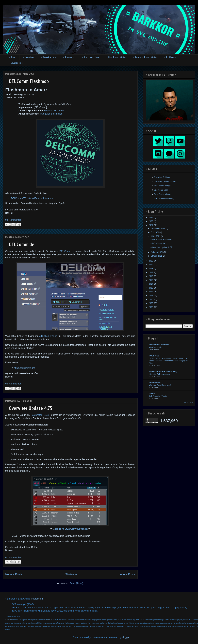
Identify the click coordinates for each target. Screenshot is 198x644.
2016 (151, 276)
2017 (151, 272)
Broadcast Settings (162, 186)
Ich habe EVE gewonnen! (160, 374)
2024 (151, 218)
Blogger (126, 637)
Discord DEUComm (54, 111)
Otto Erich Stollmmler (51, 114)
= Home (12, 57)
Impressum (37, 599)
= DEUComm (170, 57)
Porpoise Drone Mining (164, 199)
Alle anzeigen (188, 403)
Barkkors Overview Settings (70, 529)
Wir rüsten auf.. (155, 347)
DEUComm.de (67, 251)
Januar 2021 (157, 256)
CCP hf (50, 620)
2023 (151, 221)
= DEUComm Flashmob (27, 81)
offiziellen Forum (48, 336)
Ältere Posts (128, 574)
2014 (151, 284)
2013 (151, 288)
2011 (151, 295)
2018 (151, 269)
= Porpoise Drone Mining (145, 57)
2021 (151, 225)
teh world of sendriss (159, 345)
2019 (151, 265)
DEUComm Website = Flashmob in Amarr (32, 198)
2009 (151, 303)
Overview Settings (162, 177)
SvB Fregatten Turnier (158, 396)
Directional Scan (161, 190)
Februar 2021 (157, 252)
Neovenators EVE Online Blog (163, 372)
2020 (151, 261)
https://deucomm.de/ (24, 368)
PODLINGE (154, 356)
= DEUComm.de (20, 244)
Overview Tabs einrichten (165, 181)
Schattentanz (155, 382)
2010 (151, 299)
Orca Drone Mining (162, 194)
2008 (151, 307)
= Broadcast (69, 57)
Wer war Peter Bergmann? (160, 385)
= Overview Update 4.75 (29, 408)
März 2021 (156, 236)
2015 (151, 280)
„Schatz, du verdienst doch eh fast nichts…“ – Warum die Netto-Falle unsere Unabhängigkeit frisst (168, 361)
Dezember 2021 (158, 229)
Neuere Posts (14, 574)
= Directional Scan (91, 57)
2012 (151, 292)
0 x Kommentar (13, 220)
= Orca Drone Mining (116, 57)
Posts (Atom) (76, 583)
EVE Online (9, 620)
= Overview (28, 57)
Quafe (152, 394)
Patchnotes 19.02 (40, 415)
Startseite (71, 574)
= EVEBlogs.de (16, 63)
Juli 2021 (155, 232)
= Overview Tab (48, 57)
